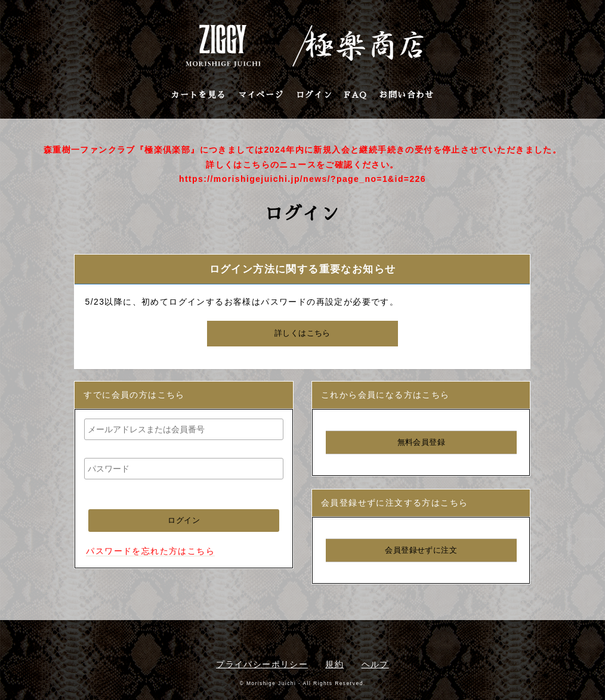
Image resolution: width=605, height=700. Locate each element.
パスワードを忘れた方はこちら (150, 551)
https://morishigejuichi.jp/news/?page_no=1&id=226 (302, 179)
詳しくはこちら (302, 333)
